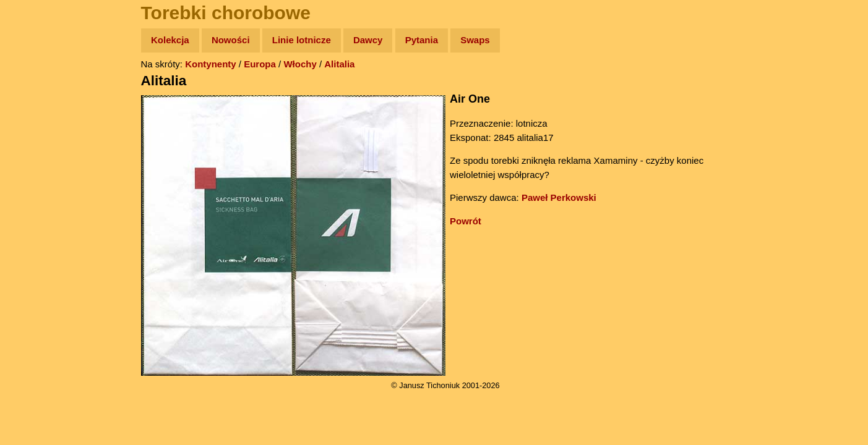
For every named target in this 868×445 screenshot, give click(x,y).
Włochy (300, 64)
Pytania (422, 40)
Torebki (37, 255)
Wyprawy (41, 88)
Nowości (231, 40)
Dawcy (368, 40)
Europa (260, 64)
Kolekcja (170, 40)
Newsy (36, 136)
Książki (37, 160)
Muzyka (37, 183)
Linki (32, 231)
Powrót (466, 221)
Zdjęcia (37, 112)
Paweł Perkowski (559, 197)
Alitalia (339, 64)
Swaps (475, 40)
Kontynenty (211, 64)
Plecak (36, 207)
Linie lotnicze (302, 40)
